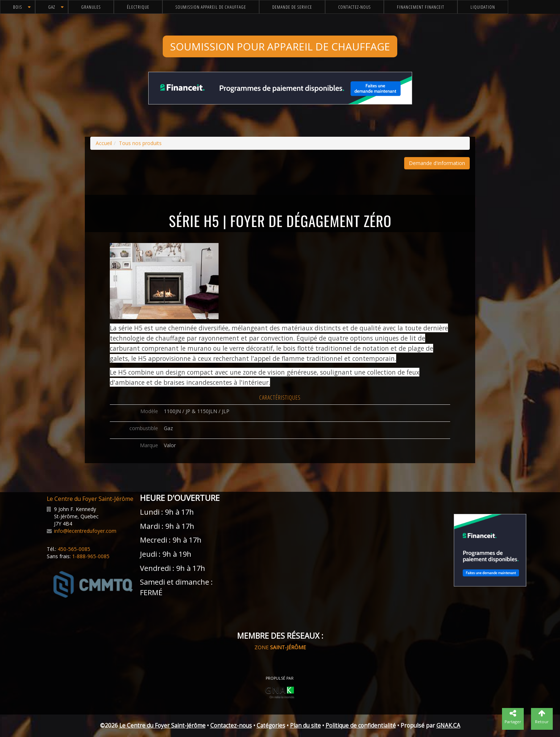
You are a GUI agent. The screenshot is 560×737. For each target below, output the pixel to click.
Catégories (271, 726)
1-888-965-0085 (91, 556)
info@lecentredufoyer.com (85, 531)
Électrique (138, 7)
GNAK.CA (448, 726)
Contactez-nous (354, 7)
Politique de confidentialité (361, 726)
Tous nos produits (140, 143)
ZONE (280, 647)
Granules (91, 7)
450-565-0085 (74, 549)
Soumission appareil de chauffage (211, 7)
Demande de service (292, 7)
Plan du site (305, 726)
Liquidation (483, 7)
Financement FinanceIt (421, 7)
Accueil (104, 143)
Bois (18, 7)
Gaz (52, 7)
